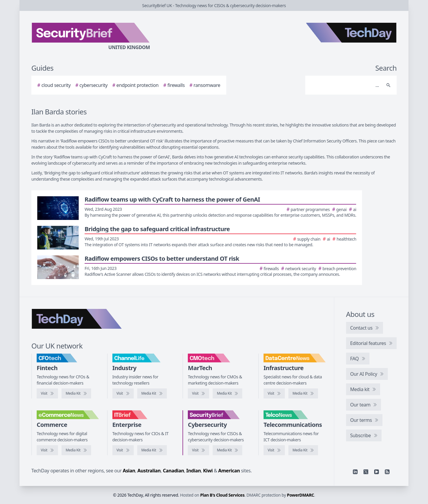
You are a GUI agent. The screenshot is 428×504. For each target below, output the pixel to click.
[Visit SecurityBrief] (198, 450)
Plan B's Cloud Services (222, 495)
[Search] (345, 85)
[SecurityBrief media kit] (227, 450)
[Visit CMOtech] (198, 393)
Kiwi (208, 471)
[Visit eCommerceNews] (47, 450)
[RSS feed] (387, 472)
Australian (149, 471)
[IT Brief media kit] (152, 450)
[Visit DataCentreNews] (274, 393)
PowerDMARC (301, 495)
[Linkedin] (355, 472)
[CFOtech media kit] (76, 393)
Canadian (174, 471)
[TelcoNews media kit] (303, 450)
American (229, 471)
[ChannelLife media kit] (152, 393)
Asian (129, 471)
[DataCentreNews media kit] (303, 393)
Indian (194, 471)
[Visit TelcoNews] (274, 450)
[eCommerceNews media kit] (76, 450)
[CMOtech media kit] (227, 393)
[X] (366, 472)
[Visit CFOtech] (47, 393)
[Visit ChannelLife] (123, 393)
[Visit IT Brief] (123, 450)
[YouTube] (377, 472)
